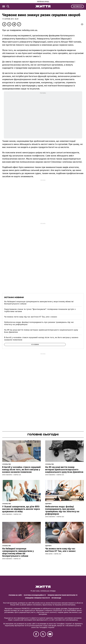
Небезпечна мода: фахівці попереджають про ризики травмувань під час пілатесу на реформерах (39, 323)
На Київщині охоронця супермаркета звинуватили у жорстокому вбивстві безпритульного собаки (39, 303)
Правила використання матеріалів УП (62, 595)
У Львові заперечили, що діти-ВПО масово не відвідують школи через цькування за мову (21, 509)
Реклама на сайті (15, 595)
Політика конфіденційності (35, 595)
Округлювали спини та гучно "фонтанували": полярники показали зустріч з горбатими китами (40, 310)
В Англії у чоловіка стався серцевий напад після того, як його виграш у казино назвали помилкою (41, 339)
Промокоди (56, 598)
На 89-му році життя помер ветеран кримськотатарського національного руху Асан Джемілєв (41, 331)
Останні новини (14, 297)
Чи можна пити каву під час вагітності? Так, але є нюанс (31, 317)
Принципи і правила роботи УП (37, 598)
